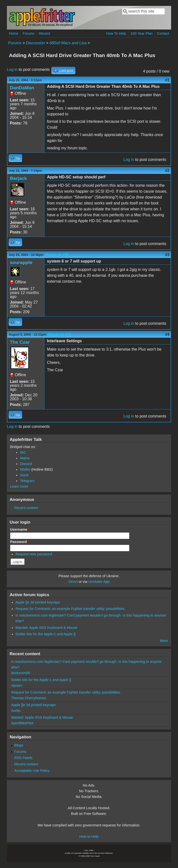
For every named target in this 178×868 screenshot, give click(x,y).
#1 (167, 80)
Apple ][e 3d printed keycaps (38, 602)
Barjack (18, 178)
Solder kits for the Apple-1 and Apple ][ (46, 634)
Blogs (19, 745)
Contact (163, 33)
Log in (12, 70)
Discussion (35, 43)
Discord (26, 464)
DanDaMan (22, 88)
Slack (24, 475)
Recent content (26, 508)
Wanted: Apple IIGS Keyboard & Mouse (46, 628)
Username (20, 529)
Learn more (19, 486)
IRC (23, 452)
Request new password (34, 554)
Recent (44, 33)
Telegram (27, 481)
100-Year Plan (142, 33)
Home (14, 33)
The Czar (20, 342)
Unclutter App (99, 582)
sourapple (21, 262)
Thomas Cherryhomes (28, 698)
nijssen (17, 685)
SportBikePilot (22, 723)
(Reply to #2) (56, 255)
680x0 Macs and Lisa (68, 43)
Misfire (25, 469)
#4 (167, 334)
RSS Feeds (23, 758)
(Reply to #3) (59, 334)
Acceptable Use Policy (32, 771)
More (164, 641)
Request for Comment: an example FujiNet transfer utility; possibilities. (70, 609)
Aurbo (16, 711)
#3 (167, 255)
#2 (167, 171)
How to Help (89, 837)
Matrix (25, 458)
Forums (29, 33)
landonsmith (21, 673)
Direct (73, 582)
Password (20, 542)
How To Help (116, 33)
